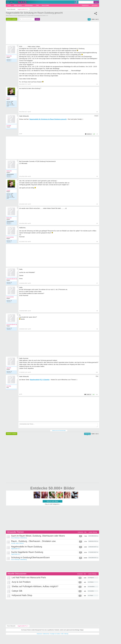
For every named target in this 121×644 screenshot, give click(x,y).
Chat (37, 5)
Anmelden (95, 5)
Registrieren (85, 5)
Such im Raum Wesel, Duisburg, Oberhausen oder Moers (38, 536)
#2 (97, 112)
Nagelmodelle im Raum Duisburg (27, 547)
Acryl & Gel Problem (21, 582)
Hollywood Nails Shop (22, 595)
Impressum (39, 634)
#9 (97, 329)
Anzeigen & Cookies (55, 634)
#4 (97, 204)
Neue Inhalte (45, 5)
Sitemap (66, 634)
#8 (97, 311)
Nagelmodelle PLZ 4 (16, 549)
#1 (97, 84)
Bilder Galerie (18, 5)
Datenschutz (46, 634)
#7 (97, 283)
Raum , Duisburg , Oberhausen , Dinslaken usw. (34, 541)
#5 (97, 223)
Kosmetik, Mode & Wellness (17, 543)
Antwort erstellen (12, 19)
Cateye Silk (17, 591)
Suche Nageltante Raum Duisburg (27, 552)
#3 (97, 176)
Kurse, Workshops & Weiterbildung (19, 538)
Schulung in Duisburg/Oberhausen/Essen (30, 557)
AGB (62, 634)
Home (9, 5)
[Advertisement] (59, 344)
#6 (97, 242)
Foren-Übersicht (11, 626)
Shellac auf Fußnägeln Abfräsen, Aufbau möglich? (35, 586)
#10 (97, 372)
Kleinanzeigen (29, 5)
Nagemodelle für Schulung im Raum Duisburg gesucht (34, 13)
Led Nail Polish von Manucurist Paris (29, 577)
